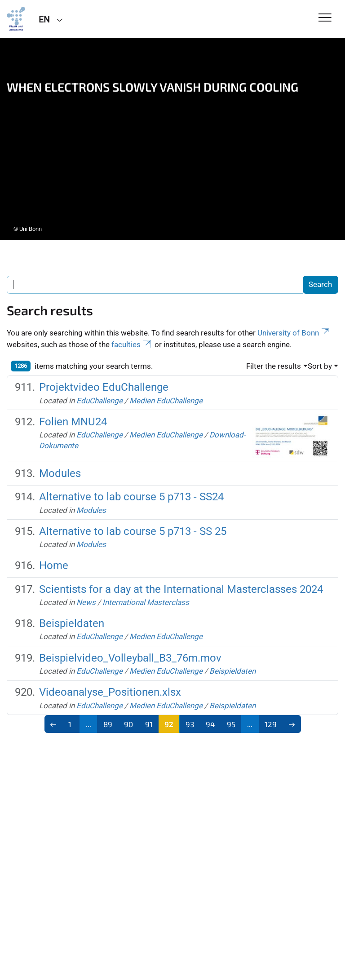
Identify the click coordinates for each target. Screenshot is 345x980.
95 (231, 724)
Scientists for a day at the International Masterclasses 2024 (181, 589)
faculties (132, 344)
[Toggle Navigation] (325, 18)
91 (149, 724)
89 (108, 724)
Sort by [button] (320, 366)
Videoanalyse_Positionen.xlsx (110, 692)
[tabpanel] (172, 139)
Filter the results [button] (274, 366)
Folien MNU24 (73, 422)
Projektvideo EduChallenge (104, 387)
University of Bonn (294, 333)
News (86, 602)
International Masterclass (146, 602)
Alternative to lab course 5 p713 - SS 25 (133, 531)
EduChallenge (100, 401)
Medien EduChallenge (166, 401)
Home (54, 565)
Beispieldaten (72, 623)
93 (190, 724)
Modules (60, 473)
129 (271, 724)
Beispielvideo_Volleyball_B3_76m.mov (130, 658)
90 (128, 724)
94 (210, 724)
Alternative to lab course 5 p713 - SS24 (131, 497)
